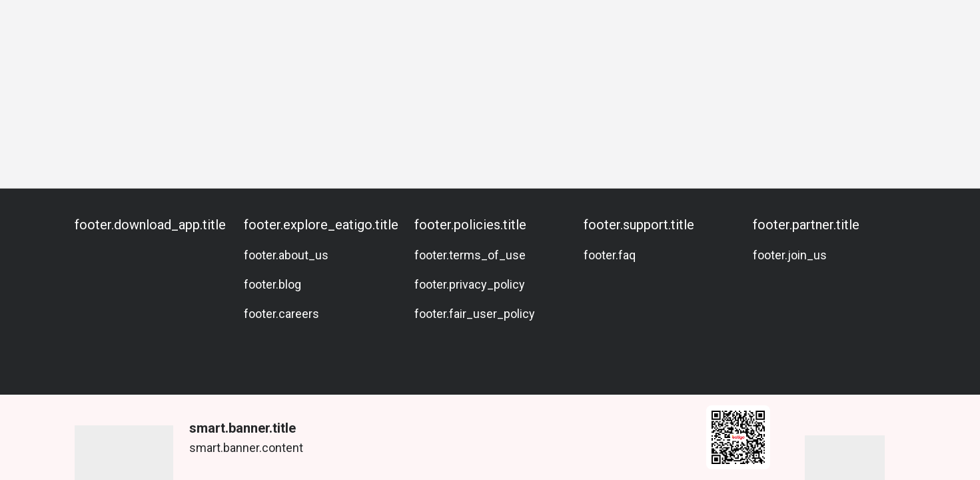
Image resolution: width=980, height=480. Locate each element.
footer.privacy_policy (470, 284)
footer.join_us (790, 255)
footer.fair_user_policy (475, 314)
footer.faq (610, 255)
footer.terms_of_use (470, 255)
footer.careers (281, 314)
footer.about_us (286, 255)
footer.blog (272, 284)
